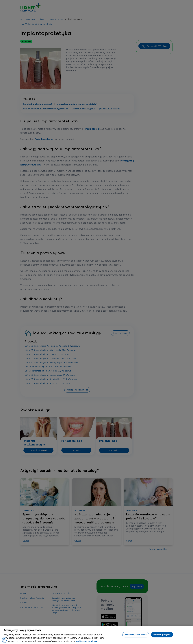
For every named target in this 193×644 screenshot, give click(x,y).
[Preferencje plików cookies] (5, 640)
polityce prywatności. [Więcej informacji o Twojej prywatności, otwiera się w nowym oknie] (87, 641)
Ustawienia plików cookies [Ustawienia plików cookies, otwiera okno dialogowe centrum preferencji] (136, 635)
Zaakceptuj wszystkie (162, 635)
